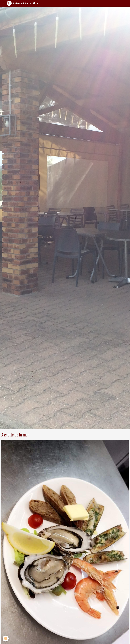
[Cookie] (6, 639)
